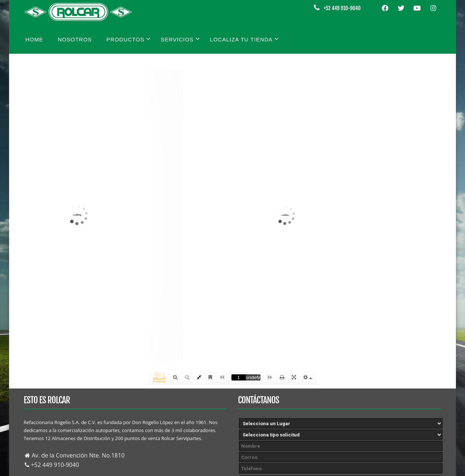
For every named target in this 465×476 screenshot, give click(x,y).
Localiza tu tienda (245, 39)
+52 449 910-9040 (342, 8)
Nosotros (75, 39)
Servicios (180, 39)
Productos (129, 39)
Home (34, 39)
